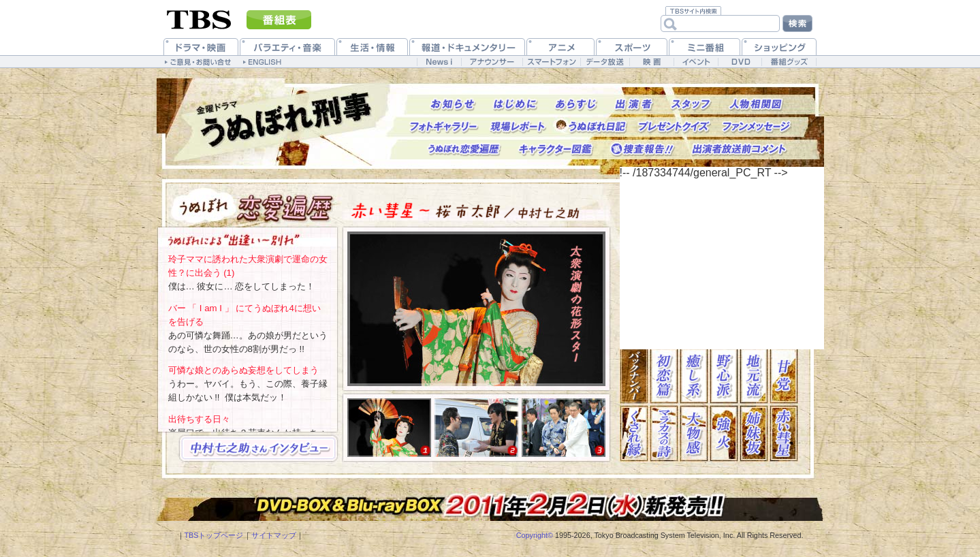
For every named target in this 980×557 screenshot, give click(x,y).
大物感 (694, 433)
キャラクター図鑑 (556, 149)
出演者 (634, 105)
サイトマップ (274, 535)
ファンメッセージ (757, 127)
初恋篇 (664, 376)
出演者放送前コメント (739, 149)
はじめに (515, 105)
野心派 (724, 376)
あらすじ (576, 105)
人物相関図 (756, 105)
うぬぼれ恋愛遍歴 (464, 149)
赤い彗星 (784, 433)
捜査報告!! (643, 149)
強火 (724, 433)
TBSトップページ (214, 535)
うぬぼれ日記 (597, 127)
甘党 (784, 376)
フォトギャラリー (444, 127)
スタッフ (691, 105)
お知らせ (453, 105)
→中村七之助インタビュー (258, 448)
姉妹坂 (754, 433)
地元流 (754, 376)
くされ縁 (634, 433)
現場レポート (518, 127)
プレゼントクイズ (675, 127)
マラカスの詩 (664, 433)
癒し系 (694, 376)
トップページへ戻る (286, 121)
